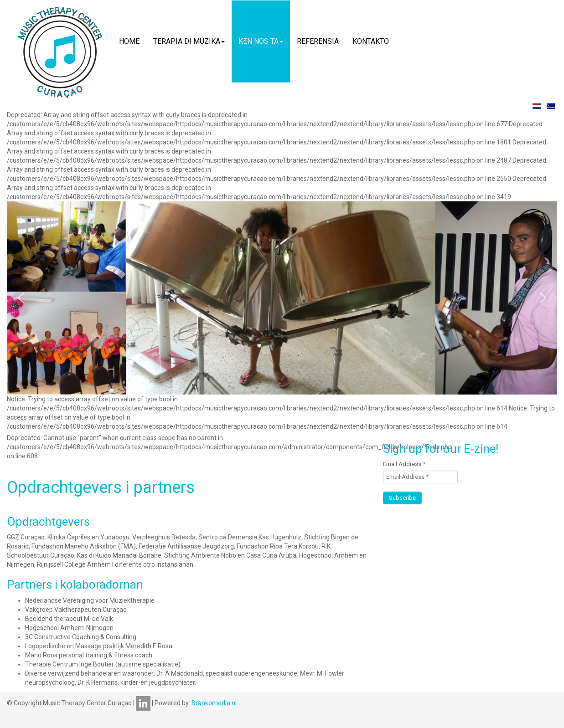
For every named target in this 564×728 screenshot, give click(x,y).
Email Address (404, 464)
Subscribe (402, 498)
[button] (21, 298)
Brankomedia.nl (214, 703)
